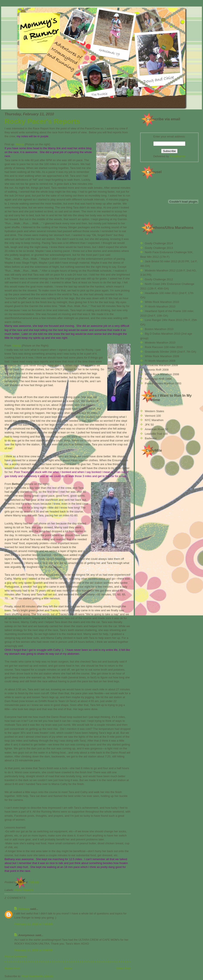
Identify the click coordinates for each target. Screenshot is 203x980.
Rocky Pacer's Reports (42, 121)
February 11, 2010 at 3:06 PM (33, 950)
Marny (20, 144)
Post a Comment (16, 956)
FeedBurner (178, 156)
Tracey (16, 346)
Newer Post (12, 968)
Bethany (24, 909)
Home (68, 968)
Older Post (124, 968)
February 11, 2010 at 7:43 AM (33, 924)
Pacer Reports (24, 890)
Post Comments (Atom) (38, 976)
